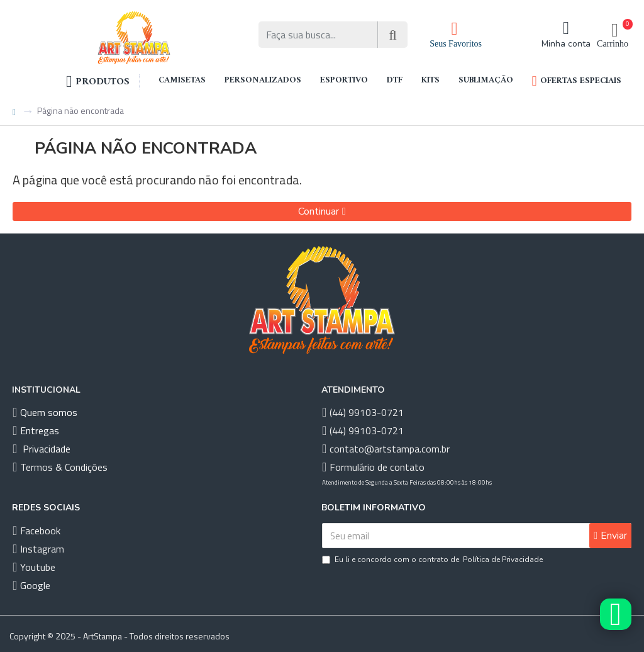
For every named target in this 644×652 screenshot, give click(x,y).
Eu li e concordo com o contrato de (433, 559)
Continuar (319, 211)
